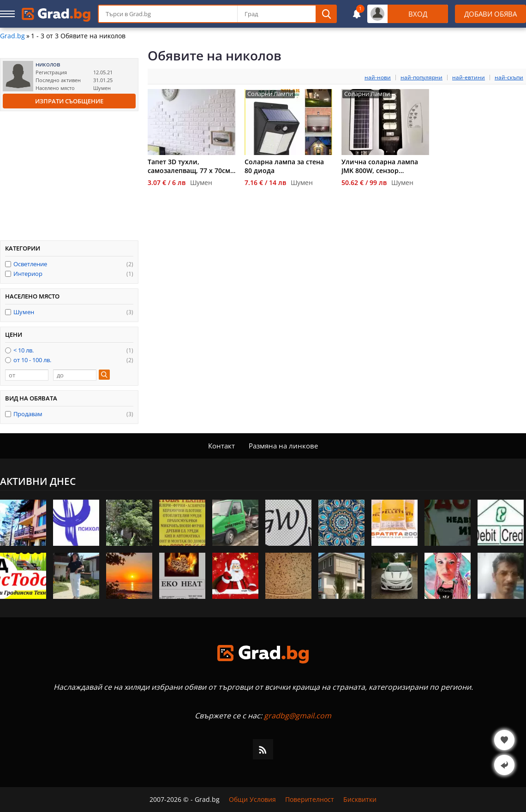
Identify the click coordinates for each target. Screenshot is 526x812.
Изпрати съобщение (69, 101)
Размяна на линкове (283, 446)
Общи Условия (252, 800)
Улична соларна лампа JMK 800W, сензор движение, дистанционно (384, 166)
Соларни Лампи (270, 94)
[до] (75, 375)
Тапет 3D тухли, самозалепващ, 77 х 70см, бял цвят (190, 166)
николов (48, 64)
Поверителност (310, 800)
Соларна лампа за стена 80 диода (284, 166)
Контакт (221, 446)
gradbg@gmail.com (298, 716)
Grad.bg (12, 36)
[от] (27, 375)
